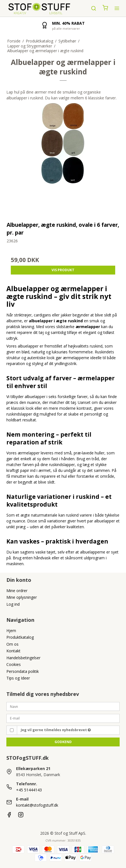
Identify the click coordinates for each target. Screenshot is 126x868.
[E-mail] (63, 718)
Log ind (13, 604)
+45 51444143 (29, 790)
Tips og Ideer (18, 678)
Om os (12, 644)
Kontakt (13, 651)
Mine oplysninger (22, 597)
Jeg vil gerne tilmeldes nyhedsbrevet (56, 730)
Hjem (11, 631)
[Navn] (63, 706)
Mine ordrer (17, 591)
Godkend (63, 742)
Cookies (14, 664)
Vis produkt (63, 270)
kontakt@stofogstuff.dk (37, 805)
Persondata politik (23, 671)
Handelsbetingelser (23, 658)
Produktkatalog (20, 637)
